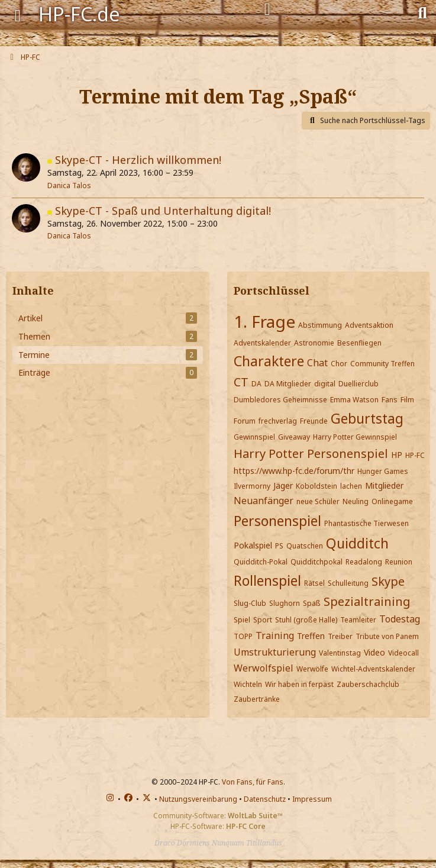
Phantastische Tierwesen (366, 523)
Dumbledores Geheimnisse (280, 400)
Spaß (312, 603)
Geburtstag (367, 418)
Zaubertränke (257, 699)
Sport (263, 620)
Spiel (242, 620)
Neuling (356, 501)
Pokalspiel (253, 545)
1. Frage (264, 321)
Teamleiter (358, 620)
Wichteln (248, 684)
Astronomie (314, 343)
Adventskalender (262, 343)
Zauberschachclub (368, 684)
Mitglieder (384, 485)
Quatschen (305, 546)
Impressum (312, 799)
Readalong (364, 562)
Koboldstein (316, 486)
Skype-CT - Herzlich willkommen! (138, 160)
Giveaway (294, 437)
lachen (351, 486)
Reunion (399, 562)
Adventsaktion (369, 325)
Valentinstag (340, 653)
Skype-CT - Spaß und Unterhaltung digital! (163, 211)
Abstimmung (320, 325)
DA (256, 384)
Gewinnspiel (254, 437)
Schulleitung (348, 583)
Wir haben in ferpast (299, 684)
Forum (245, 421)
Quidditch (357, 543)
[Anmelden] (267, 9)
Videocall (403, 653)
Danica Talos (69, 185)
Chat (317, 363)
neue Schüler (318, 501)
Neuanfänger (264, 501)
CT (241, 382)
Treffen (311, 636)
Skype (388, 581)
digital (325, 384)
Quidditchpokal (316, 562)
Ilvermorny (252, 486)
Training (275, 635)
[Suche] (422, 12)
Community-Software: (218, 816)
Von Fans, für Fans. (253, 782)
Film (407, 400)
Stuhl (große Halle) (306, 620)
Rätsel (314, 583)
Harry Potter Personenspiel (311, 454)
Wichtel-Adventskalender (373, 669)
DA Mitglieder (288, 384)
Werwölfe (312, 669)
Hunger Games (383, 471)
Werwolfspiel (264, 668)
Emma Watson (354, 400)
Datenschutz (265, 799)
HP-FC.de (79, 14)
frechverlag (278, 421)
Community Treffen (382, 364)
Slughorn (285, 603)
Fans (390, 400)
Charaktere (269, 361)
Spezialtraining (367, 601)
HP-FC (415, 455)
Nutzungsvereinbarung (198, 799)
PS (279, 546)
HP (397, 455)
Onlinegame (392, 501)
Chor (339, 364)
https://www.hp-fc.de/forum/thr (294, 471)
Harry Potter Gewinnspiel (355, 437)
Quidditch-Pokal (261, 562)
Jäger (283, 485)
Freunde (314, 421)
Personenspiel (277, 521)
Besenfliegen (359, 343)
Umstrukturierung (275, 652)
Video (374, 652)
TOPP (243, 636)
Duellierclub (359, 384)
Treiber (340, 636)
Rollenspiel (267, 580)
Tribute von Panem (387, 636)
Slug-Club (250, 603)
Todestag (400, 619)
